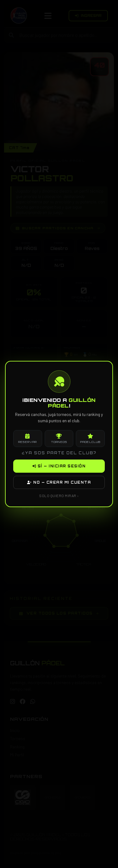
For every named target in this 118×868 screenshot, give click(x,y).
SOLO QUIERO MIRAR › (59, 496)
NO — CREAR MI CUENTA (59, 482)
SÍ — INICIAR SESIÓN (59, 466)
